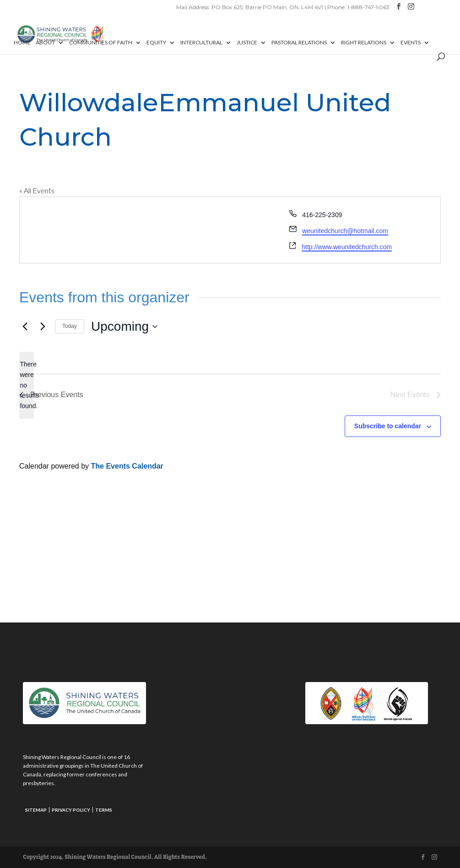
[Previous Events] (25, 327)
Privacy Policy (71, 810)
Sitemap (36, 810)
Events (411, 43)
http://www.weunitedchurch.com (347, 247)
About (45, 43)
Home (22, 43)
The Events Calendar (127, 466)
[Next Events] (43, 327)
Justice (247, 43)
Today (70, 326)
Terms (104, 810)
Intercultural (201, 43)
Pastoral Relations (299, 43)
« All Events (37, 190)
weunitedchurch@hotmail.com (345, 231)
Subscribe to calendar (388, 426)
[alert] (27, 385)
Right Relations (364, 43)
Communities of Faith (101, 43)
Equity (156, 43)
